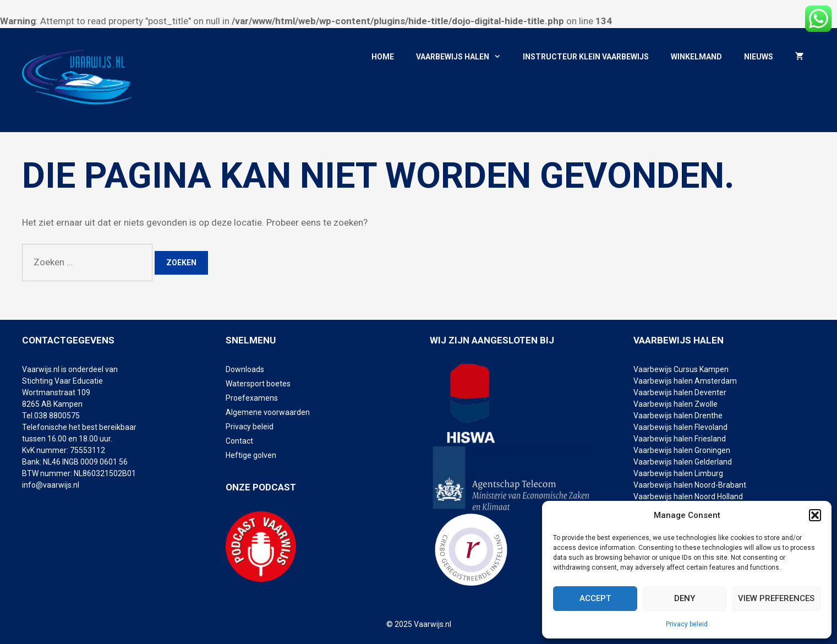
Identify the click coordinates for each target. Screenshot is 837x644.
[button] (815, 515)
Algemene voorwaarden (268, 412)
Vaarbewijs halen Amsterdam (685, 381)
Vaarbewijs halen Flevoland (680, 427)
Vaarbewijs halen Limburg (678, 473)
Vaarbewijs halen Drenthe (679, 416)
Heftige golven (251, 455)
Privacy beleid (687, 624)
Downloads (245, 369)
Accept (595, 598)
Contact (239, 441)
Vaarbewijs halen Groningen (682, 450)
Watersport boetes (258, 384)
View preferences (776, 598)
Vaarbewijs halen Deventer (681, 392)
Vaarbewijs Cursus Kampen (681, 369)
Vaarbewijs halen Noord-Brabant (690, 485)
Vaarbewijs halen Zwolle (675, 404)
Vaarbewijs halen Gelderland (683, 462)
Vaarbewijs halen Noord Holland (688, 496)
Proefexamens (252, 398)
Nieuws (759, 57)
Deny (685, 598)
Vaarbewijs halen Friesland (680, 439)
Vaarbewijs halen (464, 57)
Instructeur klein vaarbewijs (586, 57)
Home (383, 57)
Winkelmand (696, 57)
